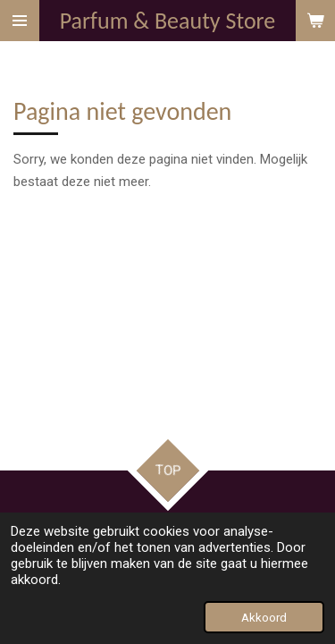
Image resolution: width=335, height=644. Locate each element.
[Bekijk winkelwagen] (315, 21)
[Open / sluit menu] (20, 21)
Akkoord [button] (264, 617)
